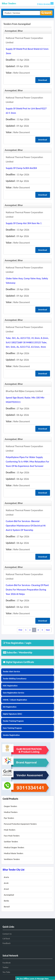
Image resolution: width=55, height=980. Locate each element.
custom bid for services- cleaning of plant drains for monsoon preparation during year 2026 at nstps (27, 590)
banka (7, 901)
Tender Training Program (13, 721)
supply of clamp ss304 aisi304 (21, 168)
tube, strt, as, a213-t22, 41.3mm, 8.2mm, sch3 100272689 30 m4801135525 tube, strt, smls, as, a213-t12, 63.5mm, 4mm (27, 342)
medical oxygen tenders (14, 848)
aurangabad (9, 895)
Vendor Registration (11, 735)
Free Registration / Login (17, 643)
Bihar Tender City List (14, 870)
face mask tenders (12, 836)
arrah (6, 883)
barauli (7, 907)
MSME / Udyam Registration (15, 700)
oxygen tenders (11, 806)
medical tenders (11, 812)
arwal (6, 889)
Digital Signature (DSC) (13, 714)
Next (48, 630)
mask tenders (10, 830)
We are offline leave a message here (33, 979)
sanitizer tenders (11, 842)
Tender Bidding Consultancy (15, 679)
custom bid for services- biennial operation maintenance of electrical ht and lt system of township (26, 526)
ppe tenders (9, 818)
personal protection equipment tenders (20, 824)
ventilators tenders (12, 859)
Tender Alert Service (12, 672)
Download (43, 80)
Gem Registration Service (14, 693)
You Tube (6, 972)
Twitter (6, 967)
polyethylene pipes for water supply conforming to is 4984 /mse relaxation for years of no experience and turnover (28, 462)
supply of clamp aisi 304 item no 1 (24, 223)
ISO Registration (10, 707)
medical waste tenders (14, 853)
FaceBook (7, 963)
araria (6, 877)
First (20, 630)
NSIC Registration (10, 686)
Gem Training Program (12, 728)
